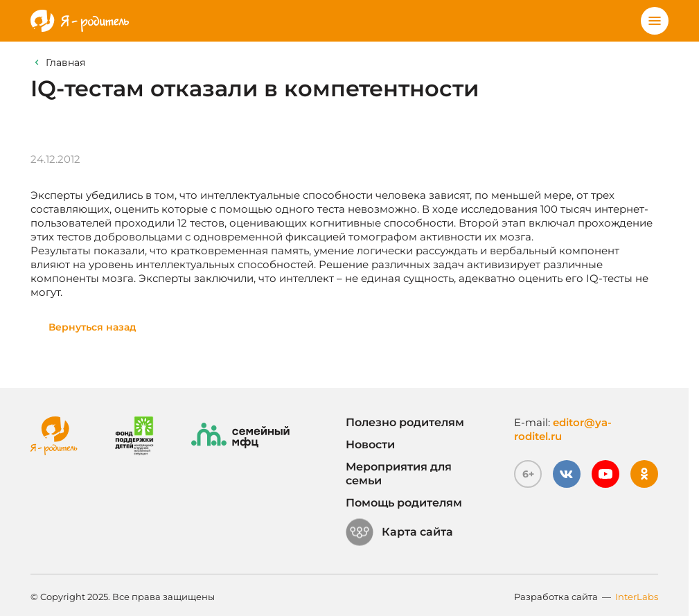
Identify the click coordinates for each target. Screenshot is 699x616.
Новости (370, 445)
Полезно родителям (405, 422)
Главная (65, 62)
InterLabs (637, 597)
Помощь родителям (404, 503)
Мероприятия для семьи (399, 474)
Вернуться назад (92, 327)
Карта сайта (399, 532)
